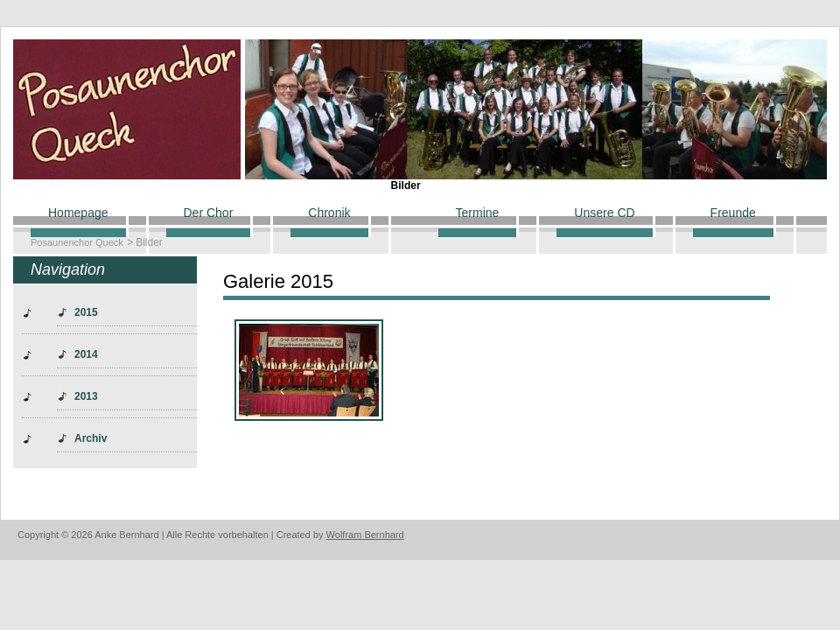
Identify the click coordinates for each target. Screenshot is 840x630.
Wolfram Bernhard (365, 535)
